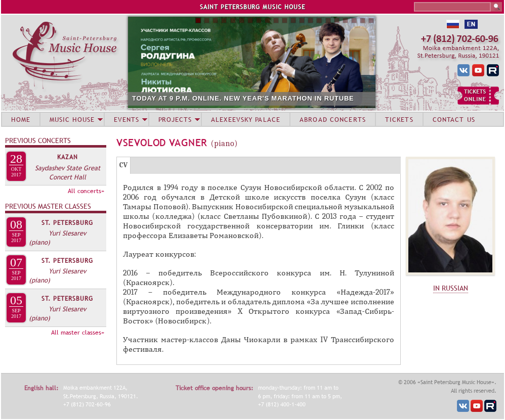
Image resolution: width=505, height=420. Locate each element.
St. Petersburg (67, 223)
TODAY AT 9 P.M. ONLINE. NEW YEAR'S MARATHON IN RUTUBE (243, 98)
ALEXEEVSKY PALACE (246, 119)
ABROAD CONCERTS (333, 119)
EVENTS (127, 119)
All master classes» (78, 333)
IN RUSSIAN (451, 288)
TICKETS (399, 119)
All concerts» (86, 191)
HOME (21, 119)
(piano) (39, 242)
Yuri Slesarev (67, 233)
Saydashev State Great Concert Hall (68, 172)
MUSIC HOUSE (72, 119)
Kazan (68, 157)
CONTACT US (454, 119)
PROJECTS (175, 119)
